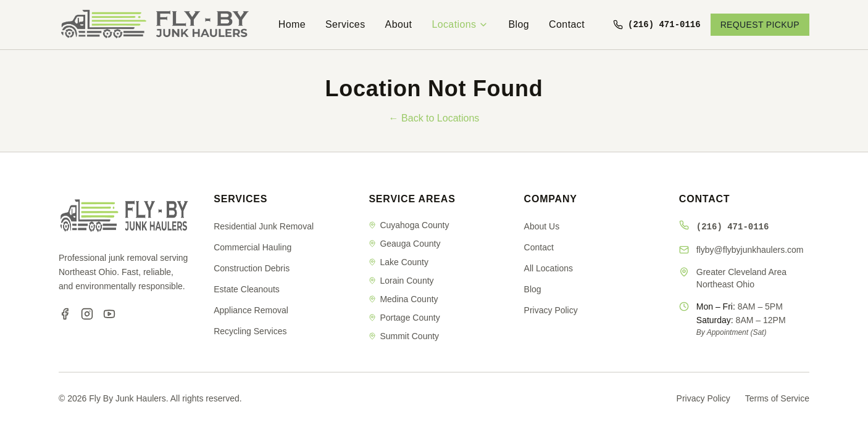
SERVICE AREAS (412, 199)
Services (345, 24)
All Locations (549, 268)
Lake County (399, 262)
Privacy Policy (551, 310)
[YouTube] (109, 314)
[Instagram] (87, 314)
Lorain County (401, 281)
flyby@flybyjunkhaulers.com (750, 250)
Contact (567, 24)
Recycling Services (250, 331)
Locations (460, 24)
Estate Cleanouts (247, 289)
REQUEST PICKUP (760, 25)
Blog (519, 24)
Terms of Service (777, 398)
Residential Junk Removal (264, 226)
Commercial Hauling (252, 247)
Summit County (404, 336)
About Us (542, 226)
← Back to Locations (434, 118)
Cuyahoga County (409, 225)
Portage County (404, 318)
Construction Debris (252, 268)
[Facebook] (65, 314)
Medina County (403, 299)
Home (292, 24)
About (399, 24)
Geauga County (404, 244)
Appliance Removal (251, 310)
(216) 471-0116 (733, 226)
